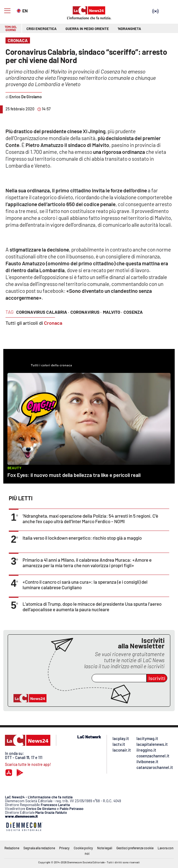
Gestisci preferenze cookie (135, 848)
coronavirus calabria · (43, 312)
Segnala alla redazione (39, 848)
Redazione (12, 848)
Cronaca (53, 323)
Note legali (105, 848)
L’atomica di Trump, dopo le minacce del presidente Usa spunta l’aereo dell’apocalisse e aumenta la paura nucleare (92, 607)
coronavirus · (86, 312)
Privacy (64, 848)
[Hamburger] (7, 11)
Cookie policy (83, 848)
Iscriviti (157, 678)
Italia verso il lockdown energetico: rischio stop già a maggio (82, 538)
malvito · (113, 312)
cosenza (133, 312)
